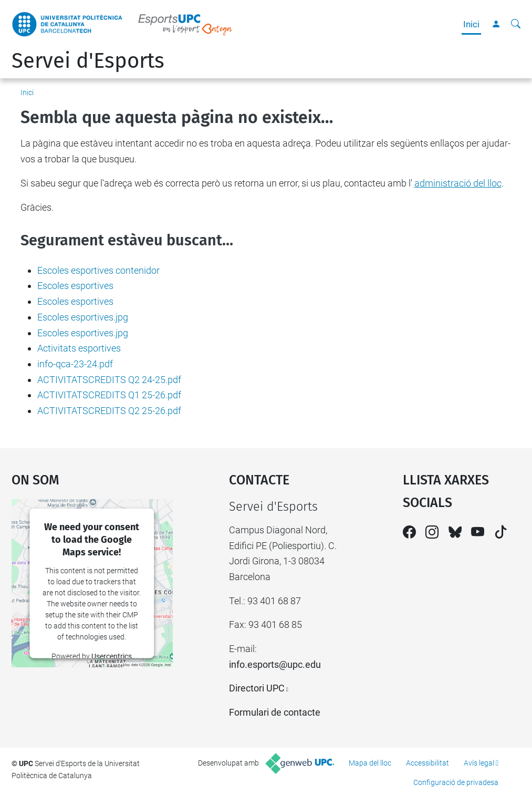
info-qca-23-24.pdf (75, 364)
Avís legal (479, 763)
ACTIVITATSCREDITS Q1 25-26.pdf (109, 395)
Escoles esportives (75, 286)
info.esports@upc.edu (275, 664)
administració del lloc (458, 183)
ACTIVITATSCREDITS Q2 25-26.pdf (109, 411)
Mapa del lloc (370, 763)
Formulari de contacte (275, 712)
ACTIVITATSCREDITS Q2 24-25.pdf (109, 380)
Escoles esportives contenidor (98, 270)
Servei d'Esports (88, 61)
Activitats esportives (79, 348)
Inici (471, 24)
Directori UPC (257, 688)
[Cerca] (516, 24)
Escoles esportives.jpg (83, 317)
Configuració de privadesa (456, 782)
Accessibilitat (427, 763)
